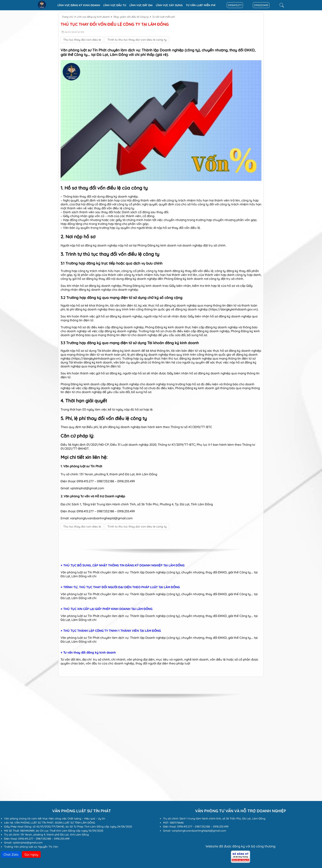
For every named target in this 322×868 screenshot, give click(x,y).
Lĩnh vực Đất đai (141, 5)
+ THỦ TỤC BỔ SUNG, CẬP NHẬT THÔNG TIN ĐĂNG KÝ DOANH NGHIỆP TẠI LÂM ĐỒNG (122, 565)
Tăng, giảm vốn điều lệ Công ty (131, 17)
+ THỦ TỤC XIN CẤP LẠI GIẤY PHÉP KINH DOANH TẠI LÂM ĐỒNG (106, 609)
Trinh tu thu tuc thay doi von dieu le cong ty (137, 40)
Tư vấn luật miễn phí (201, 5)
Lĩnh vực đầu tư (115, 5)
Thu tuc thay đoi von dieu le (82, 40)
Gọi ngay (31, 854)
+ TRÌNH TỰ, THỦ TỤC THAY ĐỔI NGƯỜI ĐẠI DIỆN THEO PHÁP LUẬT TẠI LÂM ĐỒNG (120, 587)
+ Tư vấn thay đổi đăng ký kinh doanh (88, 653)
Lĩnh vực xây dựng (169, 5)
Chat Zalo (11, 854)
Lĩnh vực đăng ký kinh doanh (79, 5)
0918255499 (261, 5)
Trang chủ (67, 17)
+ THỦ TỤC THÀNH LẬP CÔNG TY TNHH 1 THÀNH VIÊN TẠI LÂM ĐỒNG (111, 631)
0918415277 (235, 5)
